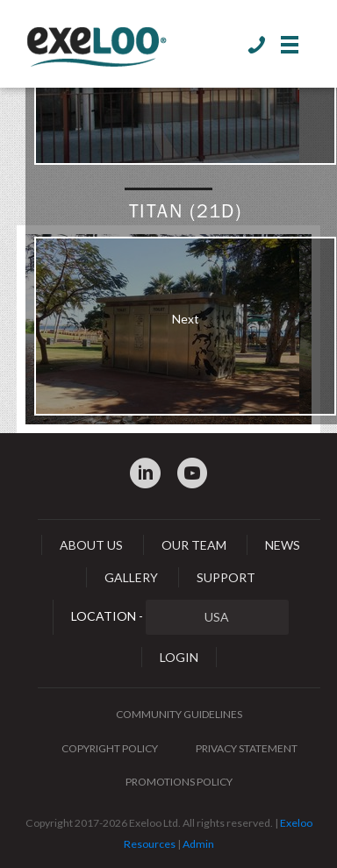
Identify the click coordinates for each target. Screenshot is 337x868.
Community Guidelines (179, 714)
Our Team (194, 545)
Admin (198, 844)
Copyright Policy (110, 748)
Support (226, 577)
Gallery (131, 577)
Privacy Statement (247, 748)
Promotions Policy (179, 782)
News (283, 545)
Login (179, 657)
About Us (91, 545)
